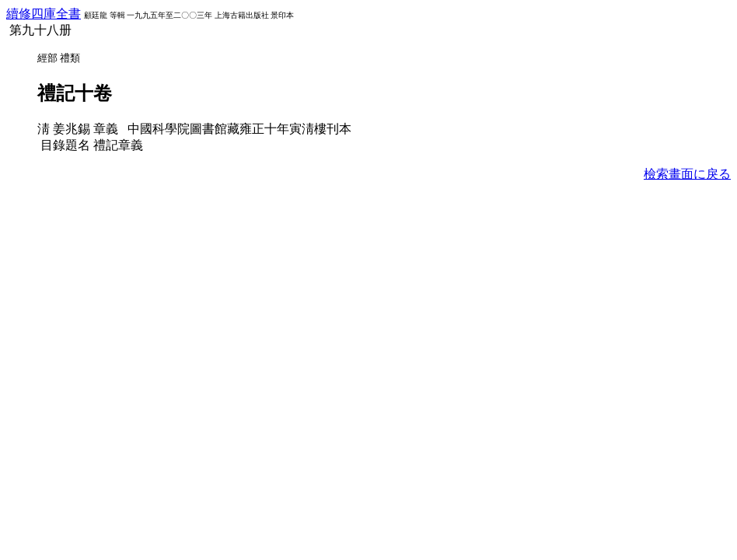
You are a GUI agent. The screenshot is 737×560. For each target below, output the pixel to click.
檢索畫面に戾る (687, 174)
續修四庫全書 (44, 14)
